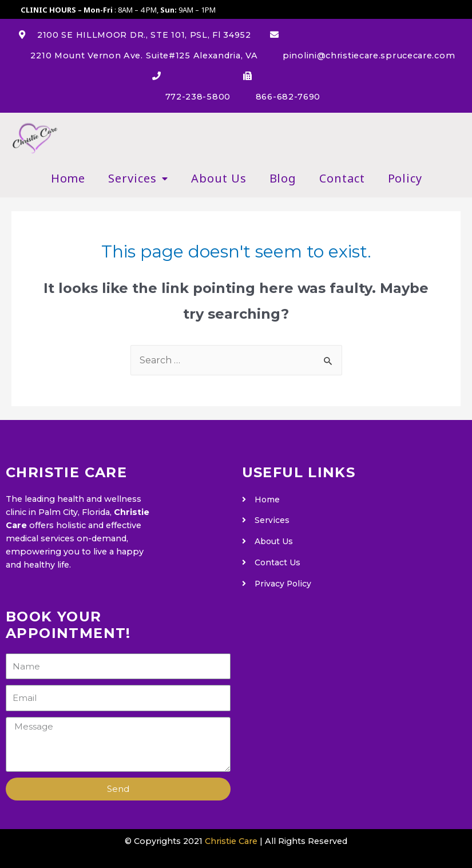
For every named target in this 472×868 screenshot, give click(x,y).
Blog (283, 178)
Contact (342, 178)
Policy (405, 178)
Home (68, 178)
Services (138, 179)
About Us (219, 178)
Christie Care (231, 841)
